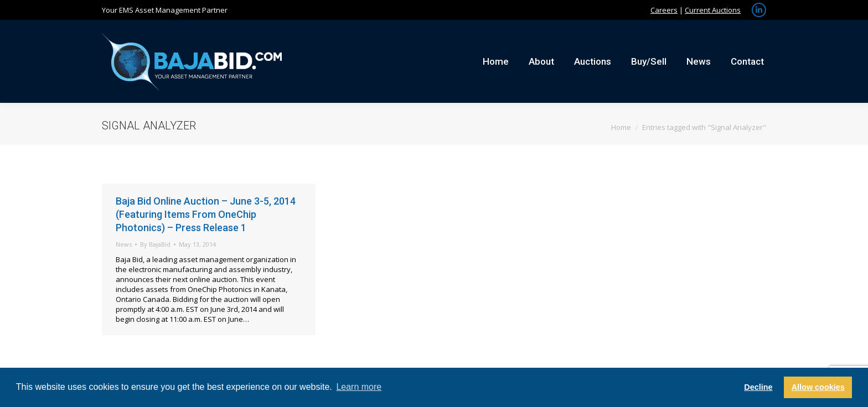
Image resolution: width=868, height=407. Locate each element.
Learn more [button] (359, 387)
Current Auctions (713, 10)
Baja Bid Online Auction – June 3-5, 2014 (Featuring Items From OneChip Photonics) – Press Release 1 (206, 214)
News (124, 244)
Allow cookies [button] (818, 387)
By (155, 244)
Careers (664, 10)
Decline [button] (758, 387)
